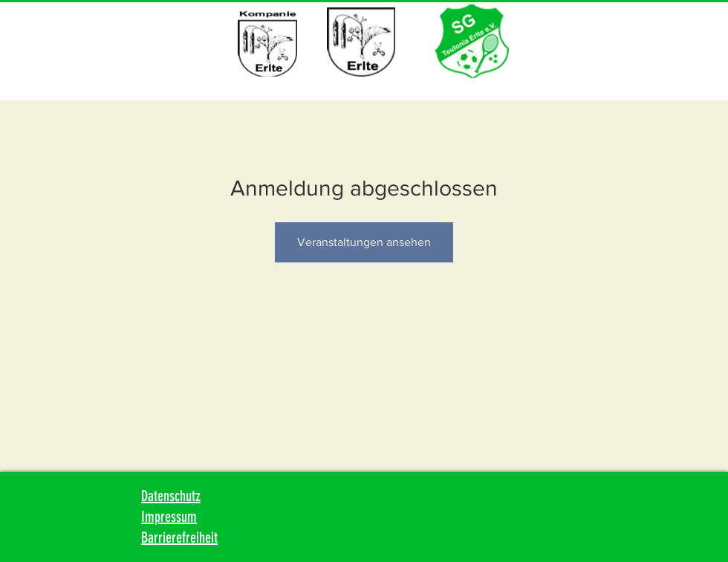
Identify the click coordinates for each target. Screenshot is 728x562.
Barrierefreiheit (179, 537)
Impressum (169, 517)
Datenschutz (171, 496)
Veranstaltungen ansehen (364, 242)
